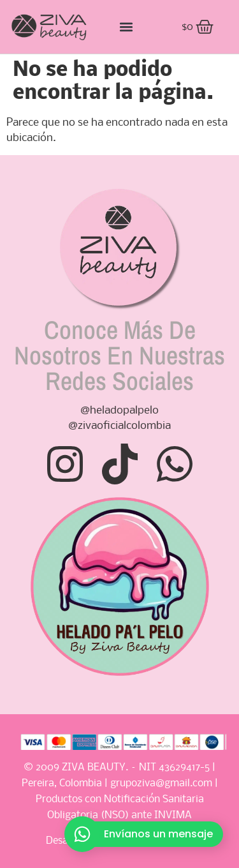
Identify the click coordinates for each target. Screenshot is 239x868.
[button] (126, 27)
